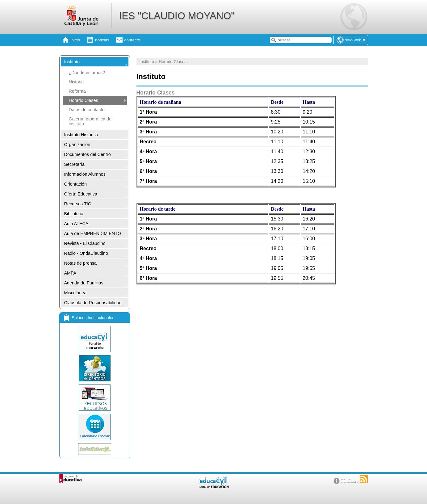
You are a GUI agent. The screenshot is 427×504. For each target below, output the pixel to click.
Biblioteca (74, 214)
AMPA (70, 273)
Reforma (77, 91)
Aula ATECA (76, 224)
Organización (77, 145)
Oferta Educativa (81, 194)
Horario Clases (84, 100)
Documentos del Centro (88, 154)
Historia (76, 82)
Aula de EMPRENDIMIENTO (93, 233)
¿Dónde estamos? (87, 73)
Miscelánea (75, 293)
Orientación (76, 184)
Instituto (72, 62)
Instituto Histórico (81, 135)
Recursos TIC (78, 204)
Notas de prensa (81, 263)
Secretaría (74, 164)
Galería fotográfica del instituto (91, 121)
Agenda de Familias (84, 283)
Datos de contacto (87, 110)
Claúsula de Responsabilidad (93, 303)
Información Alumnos (85, 174)
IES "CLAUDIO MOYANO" (177, 16)
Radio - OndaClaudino (86, 253)
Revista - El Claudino (85, 243)
